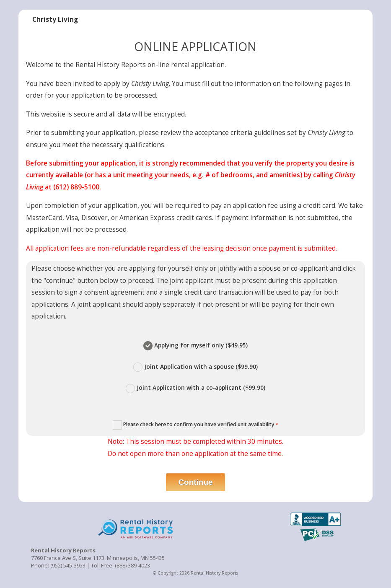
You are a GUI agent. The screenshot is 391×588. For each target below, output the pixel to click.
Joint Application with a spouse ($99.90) (195, 367)
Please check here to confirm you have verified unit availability (195, 425)
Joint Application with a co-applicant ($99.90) (195, 388)
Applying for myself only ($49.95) (195, 346)
